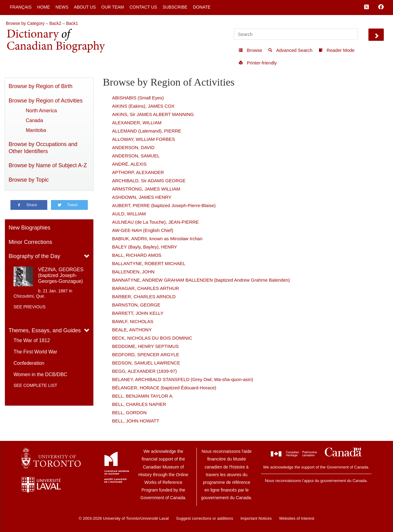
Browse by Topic (29, 180)
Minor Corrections (30, 242)
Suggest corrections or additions (205, 518)
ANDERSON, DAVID (133, 147)
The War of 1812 (32, 340)
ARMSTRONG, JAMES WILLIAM (146, 189)
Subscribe (175, 7)
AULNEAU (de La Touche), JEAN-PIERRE (155, 222)
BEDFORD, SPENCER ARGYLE (146, 355)
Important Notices (256, 518)
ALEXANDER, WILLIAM (137, 123)
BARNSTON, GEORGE (136, 305)
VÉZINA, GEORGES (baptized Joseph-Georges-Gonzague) (61, 275)
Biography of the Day (34, 256)
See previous (29, 307)
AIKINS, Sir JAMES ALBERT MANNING (153, 114)
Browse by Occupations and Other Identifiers (43, 148)
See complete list (35, 385)
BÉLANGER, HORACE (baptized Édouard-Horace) (164, 388)
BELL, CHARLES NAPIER (139, 404)
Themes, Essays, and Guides (45, 330)
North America (41, 111)
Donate (202, 7)
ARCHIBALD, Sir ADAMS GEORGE (149, 181)
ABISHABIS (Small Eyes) (138, 98)
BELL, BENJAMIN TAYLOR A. (143, 396)
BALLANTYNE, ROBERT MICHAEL (149, 263)
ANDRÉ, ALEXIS (129, 164)
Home (44, 7)
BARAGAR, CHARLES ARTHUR (146, 288)
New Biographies (29, 228)
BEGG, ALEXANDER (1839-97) (144, 371)
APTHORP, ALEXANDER (138, 172)
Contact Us (143, 7)
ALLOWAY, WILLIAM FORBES (144, 139)
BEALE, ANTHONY (132, 330)
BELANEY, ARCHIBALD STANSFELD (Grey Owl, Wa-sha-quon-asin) (183, 379)
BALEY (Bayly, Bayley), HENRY (145, 247)
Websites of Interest (297, 518)
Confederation (29, 363)
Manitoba (36, 130)
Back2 (55, 23)
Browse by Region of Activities (46, 101)
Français (21, 7)
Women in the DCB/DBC (40, 374)
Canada (34, 120)
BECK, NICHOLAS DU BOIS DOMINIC (152, 338)
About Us (85, 7)
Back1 (72, 23)
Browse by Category (25, 23)
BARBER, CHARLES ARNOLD (144, 297)
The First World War (35, 352)
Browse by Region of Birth (41, 86)
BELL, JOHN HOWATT (136, 421)
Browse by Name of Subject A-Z (48, 165)
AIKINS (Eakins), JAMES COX (143, 106)
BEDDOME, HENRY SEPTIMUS (145, 346)
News (62, 7)
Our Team (113, 7)
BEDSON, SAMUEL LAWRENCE (146, 363)
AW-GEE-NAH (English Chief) (143, 230)
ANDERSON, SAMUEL (136, 156)
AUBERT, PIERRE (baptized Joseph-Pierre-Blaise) (164, 205)
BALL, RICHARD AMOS (137, 255)
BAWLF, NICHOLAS (133, 321)
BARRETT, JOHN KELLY (138, 313)
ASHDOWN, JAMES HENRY (142, 197)
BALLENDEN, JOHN (133, 272)
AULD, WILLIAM (129, 214)
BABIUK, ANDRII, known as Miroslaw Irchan (157, 239)
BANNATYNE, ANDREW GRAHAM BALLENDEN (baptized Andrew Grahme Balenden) (201, 280)
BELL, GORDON (129, 412)
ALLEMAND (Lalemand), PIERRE (147, 131)
